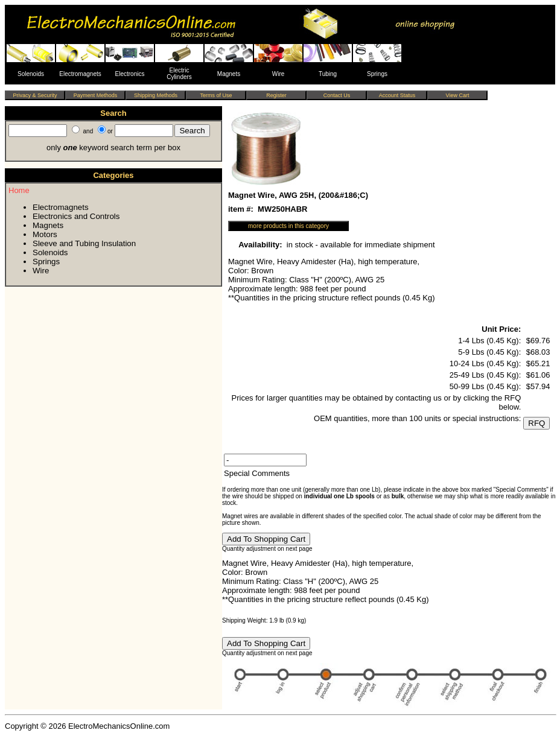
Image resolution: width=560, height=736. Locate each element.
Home (19, 190)
